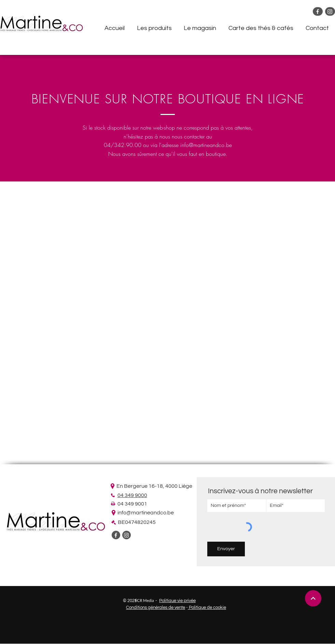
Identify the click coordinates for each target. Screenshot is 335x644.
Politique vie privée (177, 601)
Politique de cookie (207, 608)
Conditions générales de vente (156, 608)
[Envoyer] (226, 549)
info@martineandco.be (206, 145)
